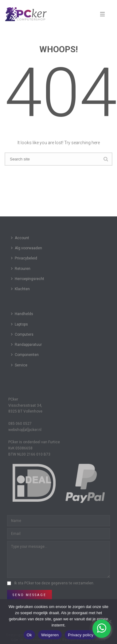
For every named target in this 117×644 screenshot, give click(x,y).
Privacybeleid (24, 258)
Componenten (25, 355)
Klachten (20, 289)
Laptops (19, 324)
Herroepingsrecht (28, 279)
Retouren (21, 269)
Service (19, 365)
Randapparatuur (26, 344)
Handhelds (22, 314)
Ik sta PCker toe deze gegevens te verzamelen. (54, 583)
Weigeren (50, 635)
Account (20, 238)
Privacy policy (81, 635)
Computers (22, 334)
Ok (29, 635)
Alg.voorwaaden (27, 248)
